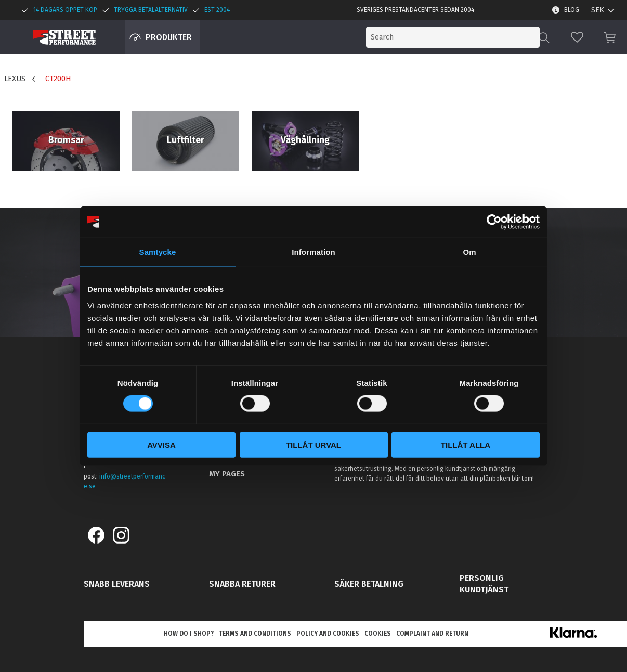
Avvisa (161, 444)
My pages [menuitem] (227, 474)
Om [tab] (469, 252)
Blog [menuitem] (572, 10)
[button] (577, 37)
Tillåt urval (313, 444)
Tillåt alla (466, 444)
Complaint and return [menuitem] (432, 634)
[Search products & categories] (454, 37)
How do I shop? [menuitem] (189, 634)
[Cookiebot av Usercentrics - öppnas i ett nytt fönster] (494, 222)
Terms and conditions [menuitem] (255, 634)
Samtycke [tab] (158, 252)
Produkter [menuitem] (169, 37)
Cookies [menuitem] (378, 634)
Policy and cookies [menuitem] (328, 634)
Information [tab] (313, 252)
